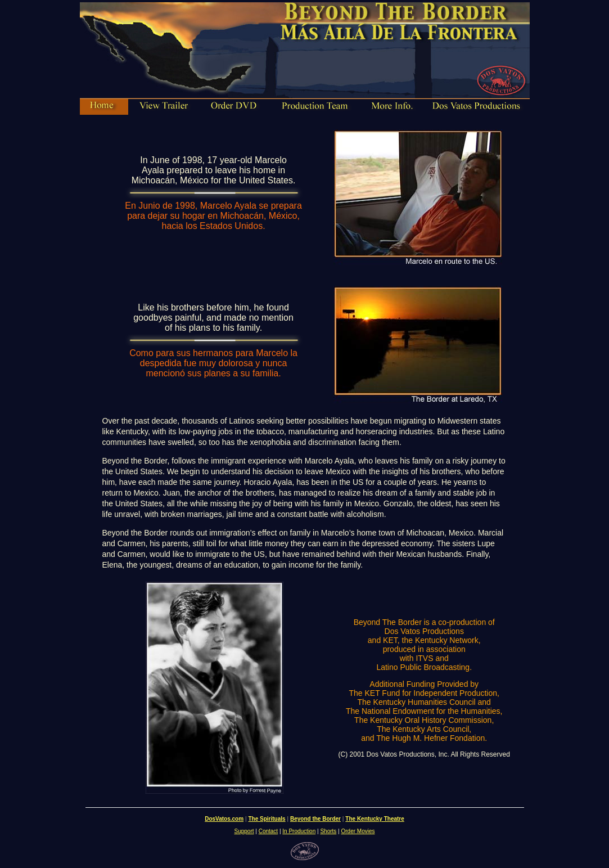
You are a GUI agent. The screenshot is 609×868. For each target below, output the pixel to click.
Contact (268, 831)
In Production (299, 831)
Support (244, 831)
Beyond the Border (315, 819)
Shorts (328, 831)
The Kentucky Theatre (375, 819)
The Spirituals (267, 819)
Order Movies (358, 831)
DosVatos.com (224, 819)
